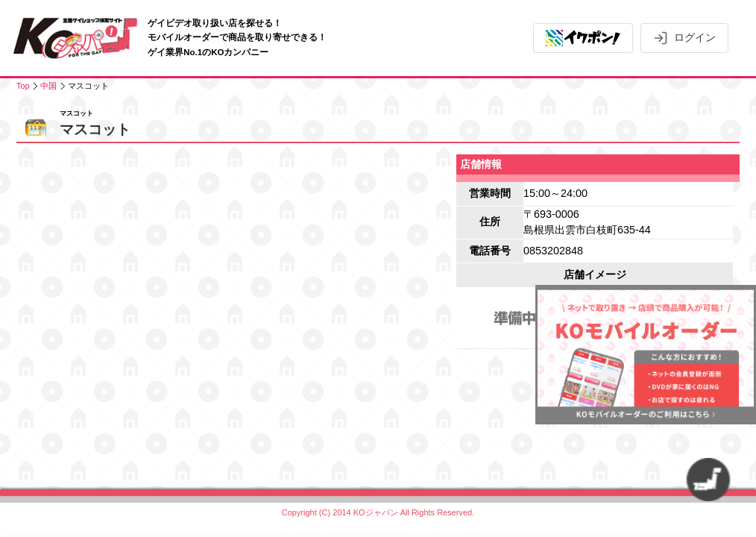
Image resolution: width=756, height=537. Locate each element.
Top (23, 86)
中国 (48, 86)
